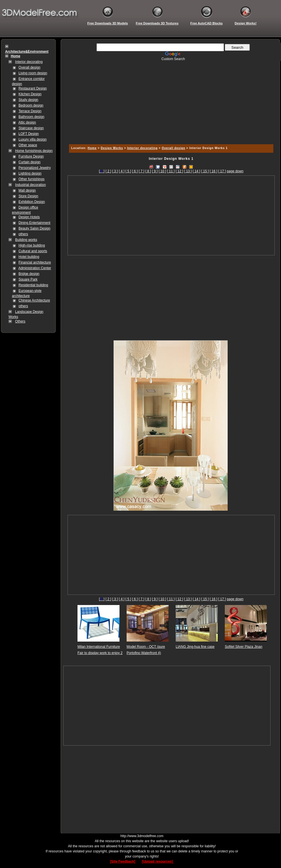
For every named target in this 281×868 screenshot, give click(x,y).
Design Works (112, 148)
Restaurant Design (32, 88)
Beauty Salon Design (34, 228)
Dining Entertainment (34, 223)
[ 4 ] (121, 171)
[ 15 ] (205, 171)
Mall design (27, 190)
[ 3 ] (115, 171)
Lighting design (30, 173)
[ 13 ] (188, 171)
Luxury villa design (32, 139)
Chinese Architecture (34, 300)
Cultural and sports (33, 251)
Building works (26, 240)
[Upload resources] (158, 861)
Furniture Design (31, 156)
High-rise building (32, 245)
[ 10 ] (162, 171)
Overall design (29, 67)
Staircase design (31, 128)
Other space (28, 145)
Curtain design (29, 162)
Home (92, 148)
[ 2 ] (108, 171)
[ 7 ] (142, 171)
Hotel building (29, 257)
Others (20, 321)
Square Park (28, 279)
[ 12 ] (180, 171)
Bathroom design (31, 117)
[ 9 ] (155, 171)
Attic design (27, 122)
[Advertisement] (170, 101)
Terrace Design (30, 111)
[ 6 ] (135, 171)
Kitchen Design (30, 94)
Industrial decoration (30, 185)
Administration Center (35, 268)
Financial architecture (35, 262)
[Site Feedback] (123, 861)
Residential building (33, 285)
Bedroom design (31, 105)
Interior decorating (29, 62)
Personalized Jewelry (34, 168)
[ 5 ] (128, 171)
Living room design (33, 73)
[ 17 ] (222, 171)
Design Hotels (29, 217)
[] (102, 171)
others (23, 234)
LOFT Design (29, 134)
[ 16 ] (214, 171)
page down (235, 171)
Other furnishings (31, 179)
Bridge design (29, 274)
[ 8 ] (148, 171)
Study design (28, 100)
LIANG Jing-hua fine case (195, 647)
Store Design (28, 196)
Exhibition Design (32, 202)
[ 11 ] (171, 171)
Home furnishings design (34, 151)
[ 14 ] (197, 171)
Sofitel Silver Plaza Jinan (244, 647)
